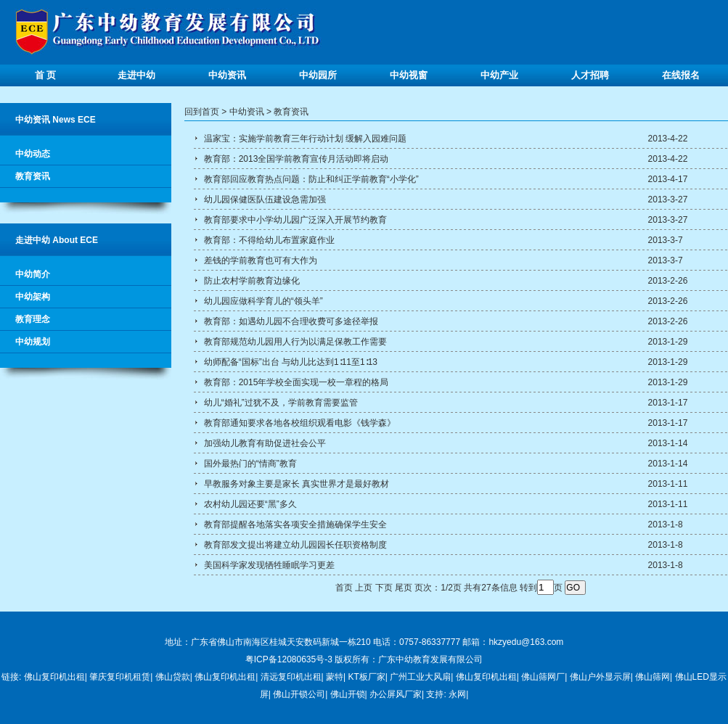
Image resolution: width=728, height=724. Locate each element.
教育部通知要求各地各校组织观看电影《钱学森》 (298, 423)
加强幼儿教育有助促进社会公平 (263, 443)
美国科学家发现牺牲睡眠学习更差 (267, 565)
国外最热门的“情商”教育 (249, 464)
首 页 (46, 75)
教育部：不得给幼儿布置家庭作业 (267, 240)
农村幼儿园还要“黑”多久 (249, 504)
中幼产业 (499, 75)
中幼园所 (318, 75)
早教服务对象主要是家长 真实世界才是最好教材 (295, 484)
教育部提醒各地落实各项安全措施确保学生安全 (294, 525)
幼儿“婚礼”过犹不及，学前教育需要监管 (279, 403)
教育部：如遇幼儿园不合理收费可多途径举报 (289, 321)
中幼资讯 (227, 75)
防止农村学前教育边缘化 (250, 281)
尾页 (404, 588)
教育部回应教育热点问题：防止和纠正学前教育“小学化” (310, 179)
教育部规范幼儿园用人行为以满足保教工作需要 (294, 342)
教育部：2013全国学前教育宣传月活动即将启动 (295, 159)
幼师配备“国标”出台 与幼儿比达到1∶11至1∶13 (289, 362)
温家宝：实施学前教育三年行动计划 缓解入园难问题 (304, 139)
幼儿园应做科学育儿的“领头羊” (262, 301)
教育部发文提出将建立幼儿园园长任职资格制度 (294, 545)
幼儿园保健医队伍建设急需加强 (263, 199)
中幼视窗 (409, 75)
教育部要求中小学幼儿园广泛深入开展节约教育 (294, 220)
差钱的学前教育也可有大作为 (259, 260)
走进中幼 (136, 75)
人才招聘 (590, 75)
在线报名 (681, 75)
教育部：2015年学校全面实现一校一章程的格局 (295, 382)
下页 (384, 588)
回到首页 (202, 112)
